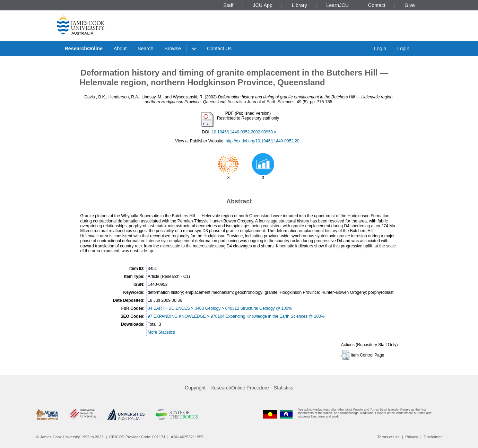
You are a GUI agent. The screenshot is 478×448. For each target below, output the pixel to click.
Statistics (284, 388)
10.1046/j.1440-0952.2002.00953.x (244, 132)
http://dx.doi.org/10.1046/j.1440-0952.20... (264, 141)
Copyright (195, 388)
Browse (173, 49)
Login (380, 49)
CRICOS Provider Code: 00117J (137, 437)
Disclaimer (433, 437)
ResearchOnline (84, 49)
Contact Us (219, 49)
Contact (377, 5)
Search (146, 49)
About (120, 49)
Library (299, 5)
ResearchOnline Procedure (240, 388)
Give (410, 5)
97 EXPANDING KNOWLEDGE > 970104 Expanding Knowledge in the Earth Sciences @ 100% (236, 316)
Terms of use (389, 437)
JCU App (263, 5)
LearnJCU (337, 5)
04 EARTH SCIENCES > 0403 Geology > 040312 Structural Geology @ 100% (220, 308)
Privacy (412, 437)
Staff (228, 5)
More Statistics (161, 332)
